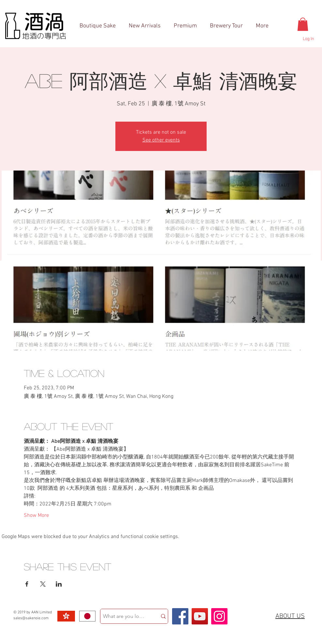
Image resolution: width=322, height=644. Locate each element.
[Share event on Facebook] (27, 584)
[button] (303, 24)
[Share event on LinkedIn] (59, 584)
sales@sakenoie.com (31, 618)
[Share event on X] (43, 584)
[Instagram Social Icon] (219, 616)
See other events (161, 140)
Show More (36, 516)
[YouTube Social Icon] (200, 616)
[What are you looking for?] (124, 616)
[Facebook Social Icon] (180, 616)
